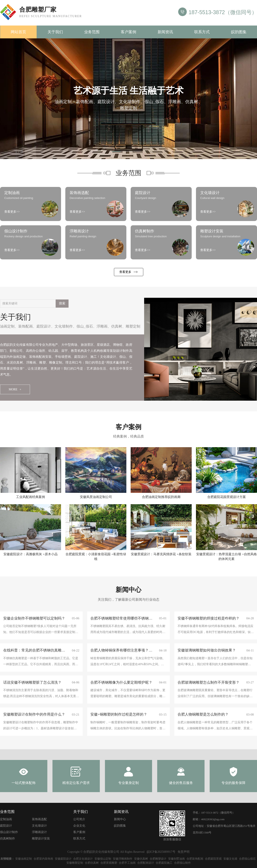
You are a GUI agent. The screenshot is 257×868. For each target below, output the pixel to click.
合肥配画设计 (146, 863)
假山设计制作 (9, 832)
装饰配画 (25, 326)
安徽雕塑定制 (75, 863)
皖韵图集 (239, 32)
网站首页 (18, 32)
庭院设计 (44, 326)
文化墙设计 (39, 826)
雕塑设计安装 (41, 839)
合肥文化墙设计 (83, 859)
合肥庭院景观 (213, 859)
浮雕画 (102, 326)
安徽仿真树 (141, 859)
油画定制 (7, 326)
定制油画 (6, 819)
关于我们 (55, 32)
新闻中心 (120, 819)
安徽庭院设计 (63, 859)
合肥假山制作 (182, 863)
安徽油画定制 (24, 859)
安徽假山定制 (103, 859)
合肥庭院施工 (164, 863)
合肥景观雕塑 (109, 863)
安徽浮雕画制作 (123, 859)
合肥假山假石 (247, 859)
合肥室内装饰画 (43, 859)
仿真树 (117, 326)
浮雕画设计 (39, 832)
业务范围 (92, 32)
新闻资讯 (165, 32)
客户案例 (128, 32)
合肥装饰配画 (195, 859)
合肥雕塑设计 (158, 859)
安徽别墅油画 (176, 859)
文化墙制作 (64, 326)
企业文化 (79, 826)
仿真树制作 (7, 839)
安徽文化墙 (230, 859)
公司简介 (79, 819)
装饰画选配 (39, 819)
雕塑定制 (133, 326)
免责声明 (184, 852)
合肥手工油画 (127, 863)
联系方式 (202, 32)
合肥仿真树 (92, 863)
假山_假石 (85, 326)
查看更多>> (12, 212)
